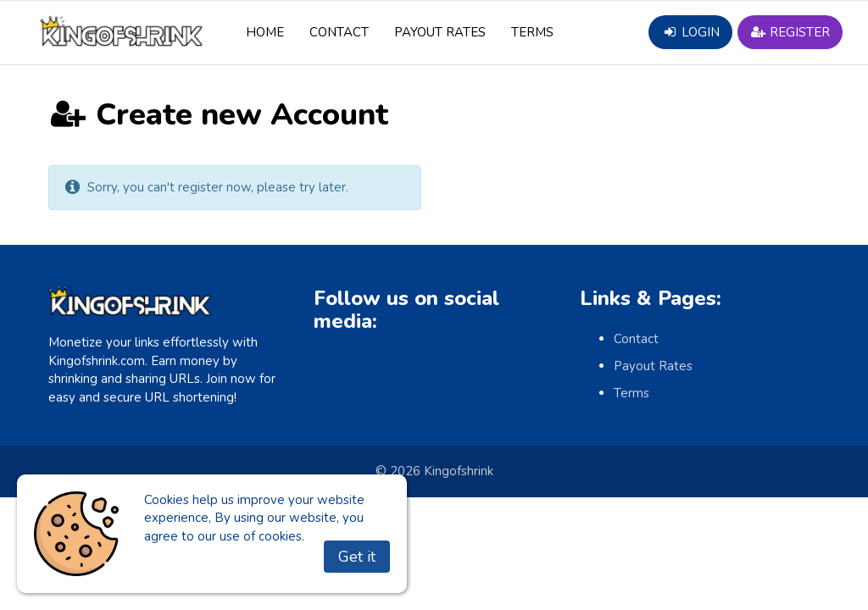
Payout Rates (440, 32)
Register (790, 32)
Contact (339, 32)
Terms (532, 32)
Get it (357, 557)
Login (690, 32)
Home (265, 32)
